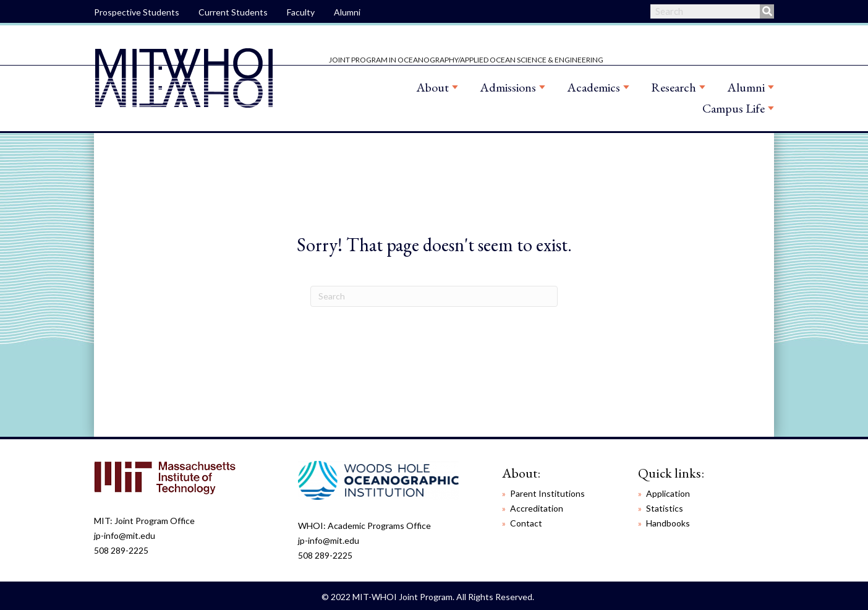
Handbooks (668, 523)
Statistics (665, 508)
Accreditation (537, 508)
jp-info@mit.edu (125, 535)
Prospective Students (137, 12)
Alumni (347, 12)
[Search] (434, 296)
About (432, 87)
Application (668, 493)
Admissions (508, 87)
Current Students (233, 12)
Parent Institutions (547, 493)
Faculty (301, 12)
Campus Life (734, 108)
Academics (594, 87)
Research (674, 87)
